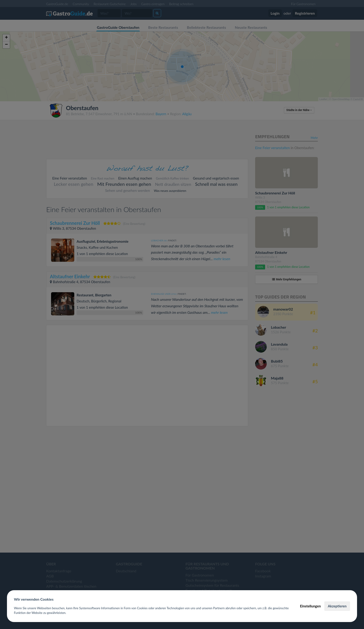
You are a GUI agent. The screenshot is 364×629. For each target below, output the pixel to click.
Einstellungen (310, 606)
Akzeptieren (337, 606)
